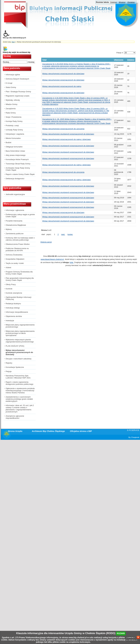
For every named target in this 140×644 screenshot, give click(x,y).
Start (13, 42)
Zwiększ (113, 2)
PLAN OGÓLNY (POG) (15, 346)
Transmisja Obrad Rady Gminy (18, 164)
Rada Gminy (11, 113)
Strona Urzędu (15, 431)
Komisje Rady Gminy (14, 121)
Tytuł (44, 60)
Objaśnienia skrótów (14, 316)
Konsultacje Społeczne (15, 367)
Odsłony (131, 60)
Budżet (8, 142)
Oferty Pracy (11, 284)
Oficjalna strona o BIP (81, 431)
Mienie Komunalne (13, 138)
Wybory (9, 229)
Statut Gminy (11, 87)
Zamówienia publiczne (15, 234)
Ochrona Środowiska (14, 255)
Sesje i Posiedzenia (14, 117)
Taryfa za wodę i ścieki (15, 263)
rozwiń (121, 633)
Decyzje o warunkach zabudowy (19, 359)
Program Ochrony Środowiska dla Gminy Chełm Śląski (19, 273)
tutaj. (72, 262)
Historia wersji (46, 242)
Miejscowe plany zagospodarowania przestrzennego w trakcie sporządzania (20, 333)
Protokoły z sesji (12, 126)
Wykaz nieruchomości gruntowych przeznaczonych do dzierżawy (19, 352)
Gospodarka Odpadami (15, 259)
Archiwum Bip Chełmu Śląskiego (48, 431)
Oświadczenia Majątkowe (16, 225)
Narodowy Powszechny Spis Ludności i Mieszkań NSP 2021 (18, 377)
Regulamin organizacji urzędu (18, 96)
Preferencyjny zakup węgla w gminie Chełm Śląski (20, 216)
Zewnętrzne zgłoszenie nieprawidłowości (15, 417)
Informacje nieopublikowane (17, 312)
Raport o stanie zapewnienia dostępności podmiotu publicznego (19, 383)
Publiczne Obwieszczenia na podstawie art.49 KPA (17, 249)
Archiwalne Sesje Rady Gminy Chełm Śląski (18, 169)
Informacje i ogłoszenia (15, 210)
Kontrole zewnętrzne (14, 293)
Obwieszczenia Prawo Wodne (18, 244)
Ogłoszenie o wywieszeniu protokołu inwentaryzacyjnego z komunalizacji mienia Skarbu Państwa (20, 391)
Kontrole (9, 289)
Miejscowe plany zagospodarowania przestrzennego (20, 326)
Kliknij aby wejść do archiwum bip (17, 52)
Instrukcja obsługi (13, 308)
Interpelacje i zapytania (15, 134)
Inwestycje (10, 321)
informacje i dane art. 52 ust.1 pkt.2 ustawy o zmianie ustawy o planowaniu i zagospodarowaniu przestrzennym (20, 409)
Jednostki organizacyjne (15, 194)
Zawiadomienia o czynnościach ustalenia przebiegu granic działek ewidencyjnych (19, 399)
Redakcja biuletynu (13, 304)
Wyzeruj (122, 2)
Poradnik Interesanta (14, 221)
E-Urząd (9, 83)
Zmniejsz (131, 2)
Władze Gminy (11, 104)
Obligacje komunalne (14, 147)
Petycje (9, 371)
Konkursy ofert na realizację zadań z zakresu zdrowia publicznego (20, 239)
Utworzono (119, 60)
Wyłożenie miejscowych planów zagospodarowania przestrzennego (20, 341)
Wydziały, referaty (13, 100)
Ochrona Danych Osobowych (17, 79)
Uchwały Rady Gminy (14, 130)
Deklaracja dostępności (15, 179)
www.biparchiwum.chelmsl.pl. (52, 259)
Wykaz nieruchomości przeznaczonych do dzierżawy (63, 74)
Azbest (8, 267)
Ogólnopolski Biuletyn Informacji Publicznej (18, 298)
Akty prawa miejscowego (16, 155)
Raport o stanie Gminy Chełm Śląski (20, 174)
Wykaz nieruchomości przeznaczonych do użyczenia (63, 129)
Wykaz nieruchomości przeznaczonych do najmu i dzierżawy (66, 139)
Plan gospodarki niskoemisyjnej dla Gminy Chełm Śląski (20, 279)
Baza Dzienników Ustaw (15, 151)
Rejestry (9, 363)
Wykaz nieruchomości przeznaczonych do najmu (62, 86)
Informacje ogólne (13, 75)
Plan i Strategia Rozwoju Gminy (18, 92)
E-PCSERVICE (133, 430)
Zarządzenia (11, 109)
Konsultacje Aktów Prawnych (17, 159)
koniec (70, 234)
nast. (63, 234)
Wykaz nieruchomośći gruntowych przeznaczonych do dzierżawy (68, 217)
